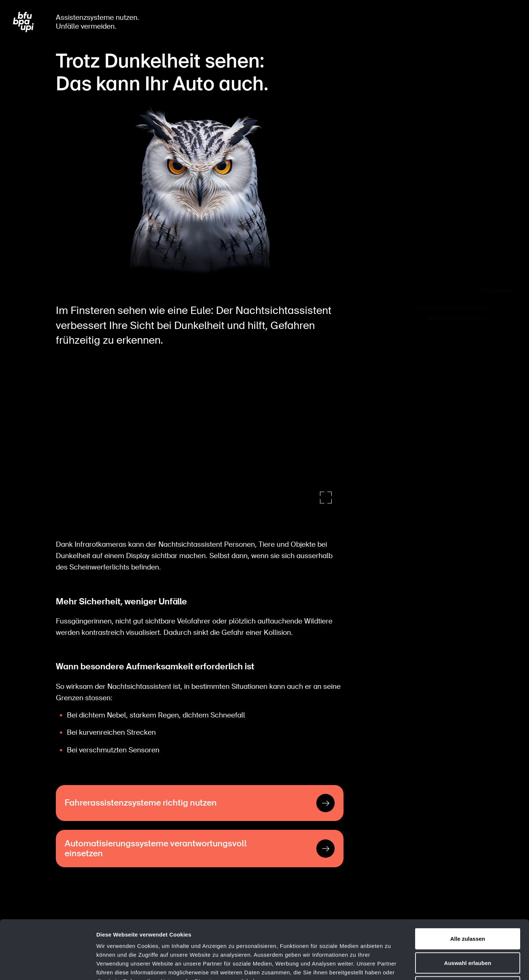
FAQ (418, 301)
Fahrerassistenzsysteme (445, 273)
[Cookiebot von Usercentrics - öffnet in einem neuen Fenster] (48, 966)
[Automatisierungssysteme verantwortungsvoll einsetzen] (200, 847)
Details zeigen (391, 965)
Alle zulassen (467, 884)
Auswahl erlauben (468, 908)
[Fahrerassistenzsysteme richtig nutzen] (200, 801)
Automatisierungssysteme (447, 283)
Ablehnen (468, 932)
